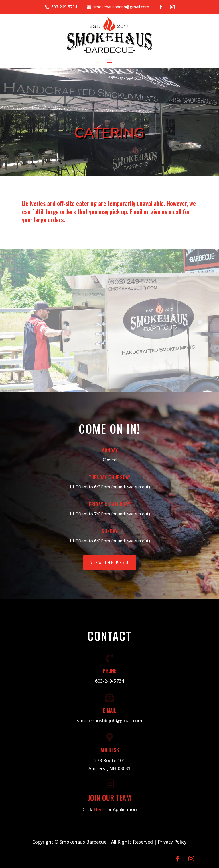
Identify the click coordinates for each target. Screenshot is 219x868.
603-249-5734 (64, 7)
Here (99, 809)
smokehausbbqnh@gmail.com (121, 7)
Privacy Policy (172, 842)
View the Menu (110, 562)
